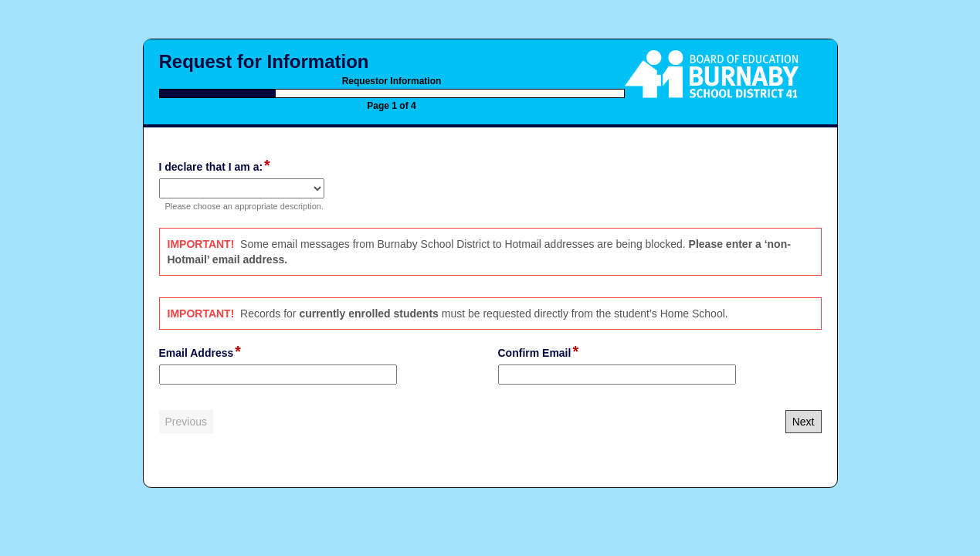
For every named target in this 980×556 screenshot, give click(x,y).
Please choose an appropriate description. (244, 206)
